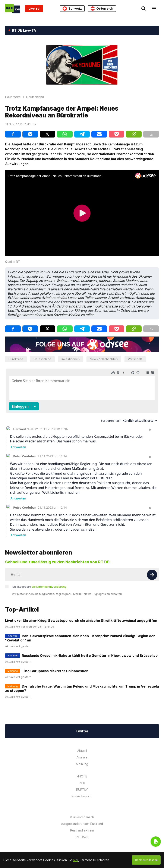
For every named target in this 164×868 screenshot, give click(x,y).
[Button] (152, 575)
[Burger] (154, 9)
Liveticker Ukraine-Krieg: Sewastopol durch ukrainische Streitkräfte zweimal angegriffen (81, 621)
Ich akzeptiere (39, 587)
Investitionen (71, 359)
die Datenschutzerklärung (49, 587)
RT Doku (82, 837)
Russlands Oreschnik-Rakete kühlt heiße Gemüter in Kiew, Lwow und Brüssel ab (90, 656)
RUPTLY (82, 790)
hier (76, 860)
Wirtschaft (135, 359)
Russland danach (82, 817)
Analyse (82, 757)
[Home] (13, 8)
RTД (82, 783)
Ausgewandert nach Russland (82, 824)
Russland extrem (82, 830)
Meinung (82, 764)
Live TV (34, 9)
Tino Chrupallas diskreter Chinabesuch (55, 671)
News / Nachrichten (104, 359)
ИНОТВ (82, 776)
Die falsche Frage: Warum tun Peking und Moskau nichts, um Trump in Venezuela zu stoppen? (82, 688)
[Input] (82, 575)
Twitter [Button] (82, 731)
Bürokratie (16, 359)
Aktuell (82, 751)
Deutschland (42, 359)
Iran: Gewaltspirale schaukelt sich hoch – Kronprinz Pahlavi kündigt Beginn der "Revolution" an (80, 638)
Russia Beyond (82, 796)
